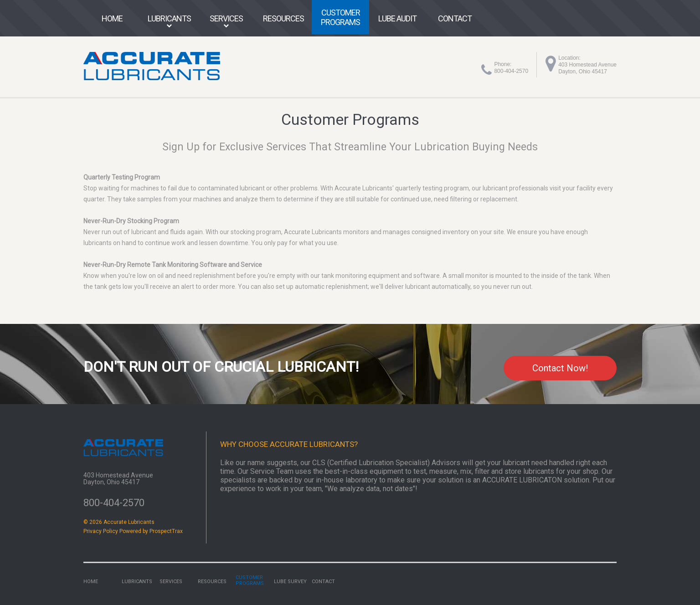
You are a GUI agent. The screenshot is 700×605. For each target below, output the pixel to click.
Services (226, 18)
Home (112, 18)
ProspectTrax (166, 532)
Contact (455, 18)
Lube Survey (290, 582)
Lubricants (169, 18)
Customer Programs (340, 17)
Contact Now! (556, 368)
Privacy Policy (101, 532)
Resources (283, 18)
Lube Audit (397, 18)
